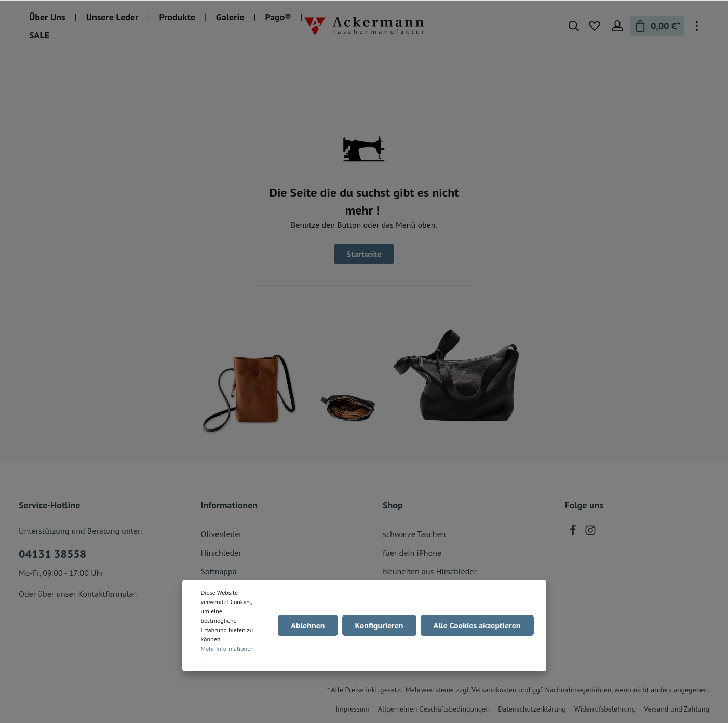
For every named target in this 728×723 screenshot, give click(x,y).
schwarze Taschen (414, 534)
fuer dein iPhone (412, 553)
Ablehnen (308, 625)
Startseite (364, 254)
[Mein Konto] (617, 26)
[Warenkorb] (657, 26)
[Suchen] (574, 26)
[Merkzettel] (595, 26)
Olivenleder (221, 534)
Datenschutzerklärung (532, 709)
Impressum (353, 709)
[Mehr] (697, 26)
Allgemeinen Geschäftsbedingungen (434, 709)
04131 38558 (52, 554)
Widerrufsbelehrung (605, 709)
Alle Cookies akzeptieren (477, 625)
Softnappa (219, 571)
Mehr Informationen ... (227, 653)
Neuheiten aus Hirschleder (430, 571)
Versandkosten (494, 690)
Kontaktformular (107, 594)
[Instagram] (590, 533)
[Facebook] (574, 533)
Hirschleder (221, 553)
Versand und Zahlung (677, 709)
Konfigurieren (379, 625)
